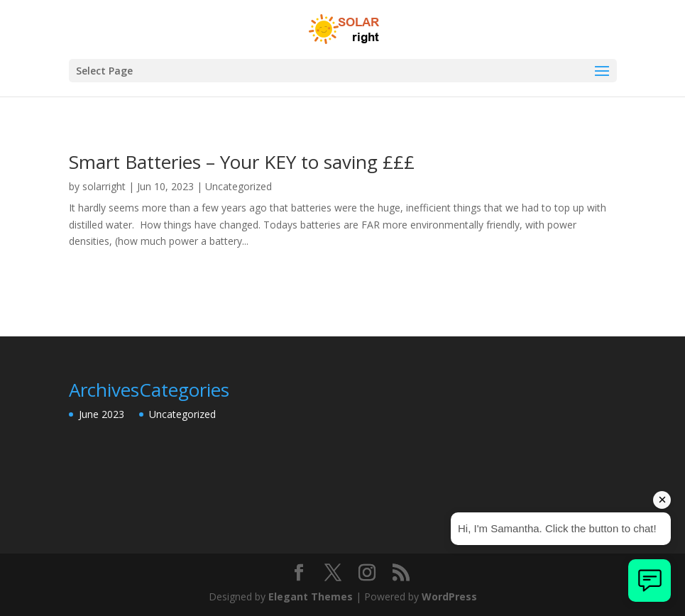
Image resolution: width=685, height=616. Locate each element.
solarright (104, 186)
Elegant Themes (311, 596)
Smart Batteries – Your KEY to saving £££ (242, 162)
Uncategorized (239, 186)
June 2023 (102, 414)
